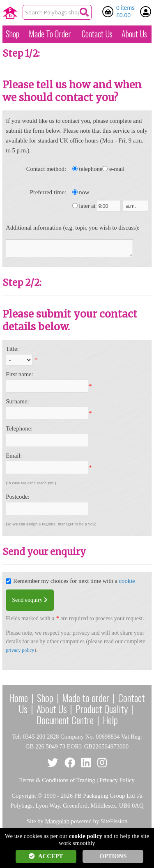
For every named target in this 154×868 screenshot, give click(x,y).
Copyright (24, 796)
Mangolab (57, 821)
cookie (127, 581)
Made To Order (50, 34)
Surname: (17, 401)
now (84, 192)
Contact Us (97, 34)
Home (18, 698)
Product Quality (102, 709)
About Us (134, 34)
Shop (13, 34)
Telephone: (19, 428)
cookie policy (86, 836)
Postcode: (17, 497)
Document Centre (65, 720)
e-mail (117, 169)
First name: (19, 374)
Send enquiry (30, 600)
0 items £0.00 (125, 12)
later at (87, 206)
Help (110, 720)
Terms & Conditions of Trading (57, 780)
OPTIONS (113, 856)
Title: (12, 349)
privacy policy (20, 650)
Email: (14, 456)
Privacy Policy (117, 780)
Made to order (86, 698)
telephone (91, 169)
